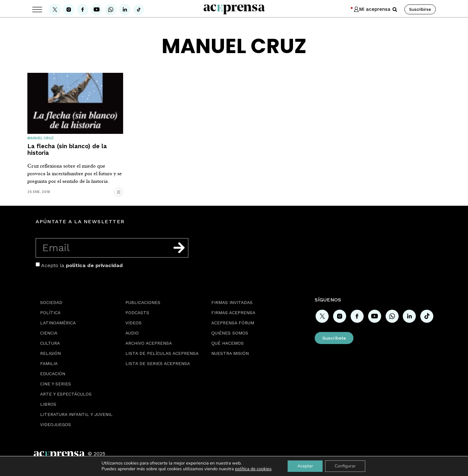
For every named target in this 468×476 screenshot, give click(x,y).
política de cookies (253, 469)
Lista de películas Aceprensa (162, 353)
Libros (48, 404)
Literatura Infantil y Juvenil (76, 414)
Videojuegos (56, 424)
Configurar (345, 466)
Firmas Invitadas (232, 302)
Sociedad (51, 302)
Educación (53, 374)
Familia (49, 363)
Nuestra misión (230, 353)
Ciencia (49, 333)
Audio (132, 333)
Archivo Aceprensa (149, 343)
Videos (133, 323)
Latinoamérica (58, 323)
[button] (395, 10)
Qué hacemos (227, 343)
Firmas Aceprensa (233, 313)
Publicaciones (143, 302)
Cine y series (56, 384)
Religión (50, 353)
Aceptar (305, 466)
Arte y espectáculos (66, 394)
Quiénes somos (230, 333)
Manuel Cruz (41, 138)
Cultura (50, 343)
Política (50, 313)
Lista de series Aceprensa (158, 363)
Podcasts (137, 313)
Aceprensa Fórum (233, 323)
